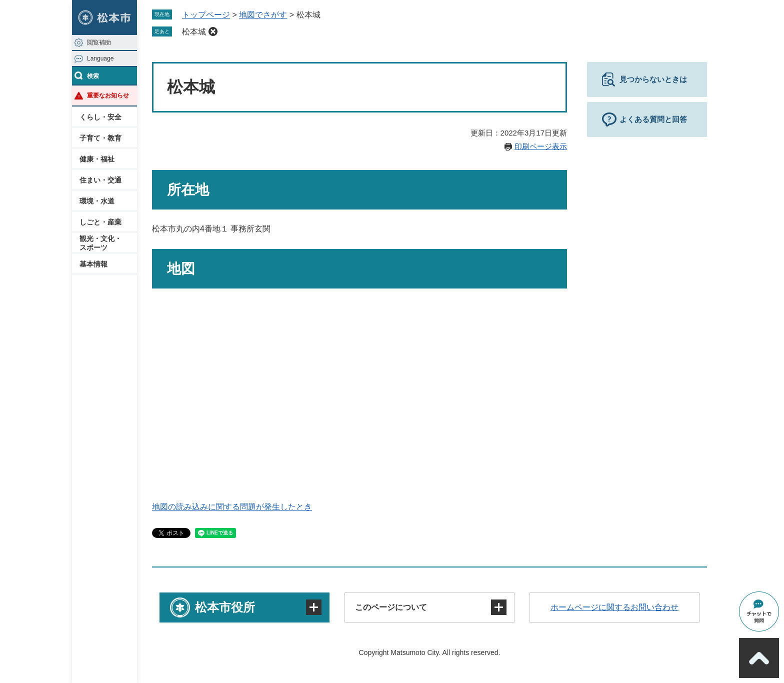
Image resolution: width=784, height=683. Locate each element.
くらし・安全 (100, 117)
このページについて (391, 607)
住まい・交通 (100, 180)
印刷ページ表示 (541, 146)
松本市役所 (225, 607)
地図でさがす (263, 15)
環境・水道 (97, 201)
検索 (93, 76)
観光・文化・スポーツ (100, 243)
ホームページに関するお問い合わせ (614, 607)
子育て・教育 (100, 138)
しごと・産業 (100, 222)
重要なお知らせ (108, 95)
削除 (213, 31)
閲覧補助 (99, 42)
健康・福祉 (97, 159)
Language (100, 58)
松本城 (194, 32)
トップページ (206, 15)
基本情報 (93, 264)
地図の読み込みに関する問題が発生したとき (232, 507)
